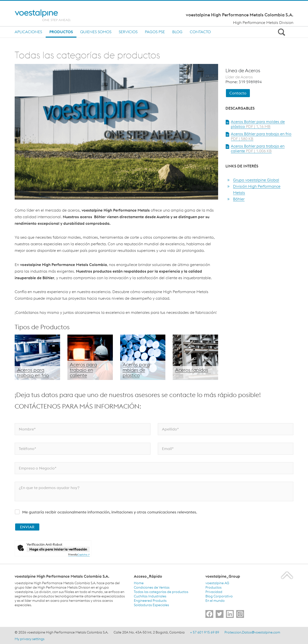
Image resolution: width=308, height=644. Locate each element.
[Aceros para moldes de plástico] (143, 357)
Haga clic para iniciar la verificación (58, 549)
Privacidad (214, 592)
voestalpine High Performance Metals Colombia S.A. (240, 15)
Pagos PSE (155, 32)
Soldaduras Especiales (151, 605)
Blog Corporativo (219, 596)
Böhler (239, 199)
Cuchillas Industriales (150, 596)
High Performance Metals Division (263, 22)
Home (139, 583)
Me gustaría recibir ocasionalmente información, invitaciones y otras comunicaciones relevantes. (110, 512)
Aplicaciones (28, 32)
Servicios (128, 32)
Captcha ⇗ (79, 555)
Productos (61, 32)
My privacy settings (30, 639)
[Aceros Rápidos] (195, 357)
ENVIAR (27, 527)
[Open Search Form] (281, 32)
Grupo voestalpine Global (256, 180)
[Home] (47, 15)
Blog (177, 32)
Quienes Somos (96, 32)
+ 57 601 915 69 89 (205, 632)
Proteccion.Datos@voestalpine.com (252, 632)
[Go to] (209, 614)
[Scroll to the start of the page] (287, 575)
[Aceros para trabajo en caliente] (90, 357)
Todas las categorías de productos (161, 592)
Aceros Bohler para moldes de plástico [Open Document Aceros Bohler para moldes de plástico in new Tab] (258, 124)
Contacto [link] (238, 93)
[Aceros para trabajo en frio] (37, 357)
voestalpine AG (217, 583)
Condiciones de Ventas (152, 587)
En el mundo (215, 601)
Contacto (200, 32)
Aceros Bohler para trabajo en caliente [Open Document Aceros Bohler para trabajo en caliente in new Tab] (258, 148)
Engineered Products (150, 601)
